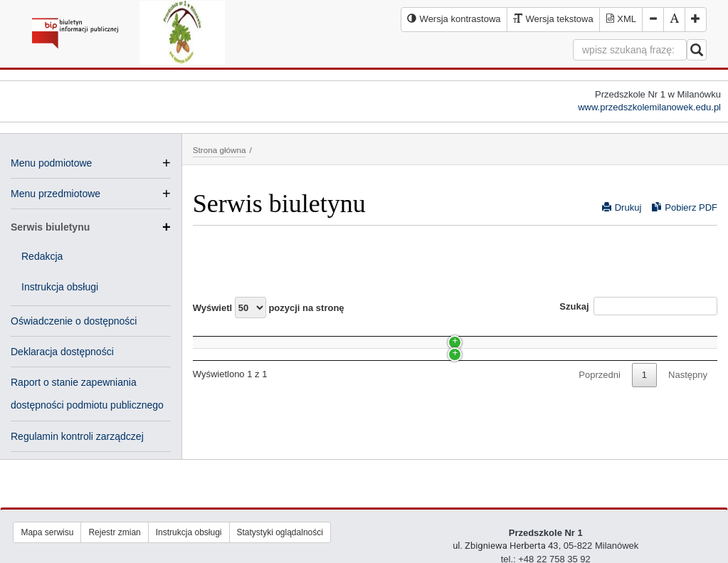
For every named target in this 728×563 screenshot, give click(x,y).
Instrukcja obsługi (60, 287)
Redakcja (42, 256)
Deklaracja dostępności (62, 352)
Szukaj (638, 306)
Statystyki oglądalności (280, 532)
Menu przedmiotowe (56, 194)
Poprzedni (600, 415)
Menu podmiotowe (51, 163)
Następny (688, 415)
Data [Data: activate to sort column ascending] (515, 335)
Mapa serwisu (47, 532)
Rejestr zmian (114, 532)
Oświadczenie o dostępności (74, 321)
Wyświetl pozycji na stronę (269, 307)
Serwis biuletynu (91, 227)
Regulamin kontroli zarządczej (77, 436)
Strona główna (220, 150)
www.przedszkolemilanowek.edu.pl (649, 107)
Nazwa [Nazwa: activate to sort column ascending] (220, 335)
